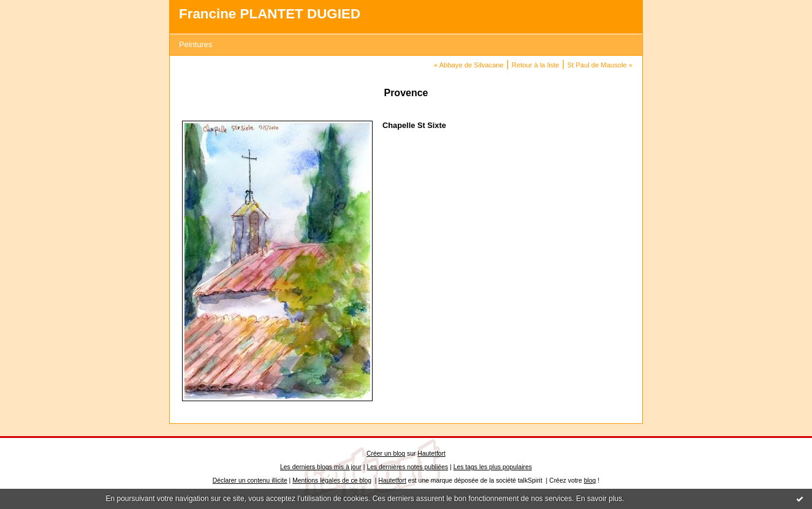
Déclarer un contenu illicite (250, 481)
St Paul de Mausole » (600, 65)
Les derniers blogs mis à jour (321, 467)
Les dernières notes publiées (407, 467)
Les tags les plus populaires (493, 467)
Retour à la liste (536, 65)
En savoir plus (599, 499)
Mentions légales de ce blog (332, 481)
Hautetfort (431, 454)
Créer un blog (386, 454)
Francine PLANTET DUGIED (270, 14)
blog (590, 481)
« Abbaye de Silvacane (469, 65)
